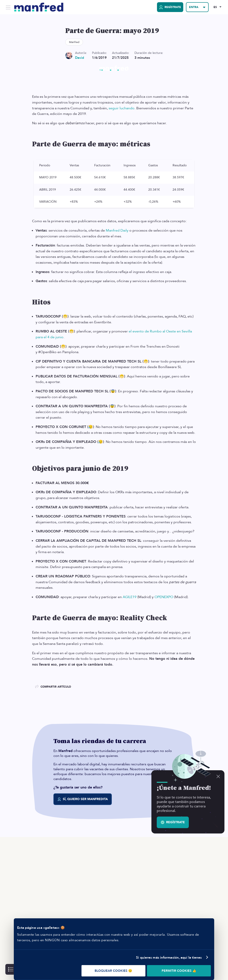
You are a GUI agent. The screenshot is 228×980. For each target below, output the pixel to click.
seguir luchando (122, 108)
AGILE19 (130, 597)
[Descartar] (218, 776)
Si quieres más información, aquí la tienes (169, 958)
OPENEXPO (164, 597)
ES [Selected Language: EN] (215, 7)
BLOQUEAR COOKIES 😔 (113, 971)
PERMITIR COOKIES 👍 (179, 971)
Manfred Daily (117, 230)
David (79, 58)
